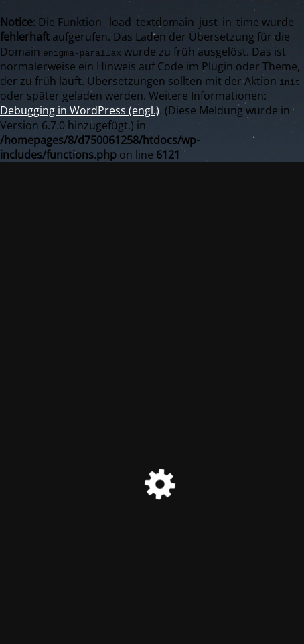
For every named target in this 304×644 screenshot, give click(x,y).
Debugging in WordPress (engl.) (80, 110)
